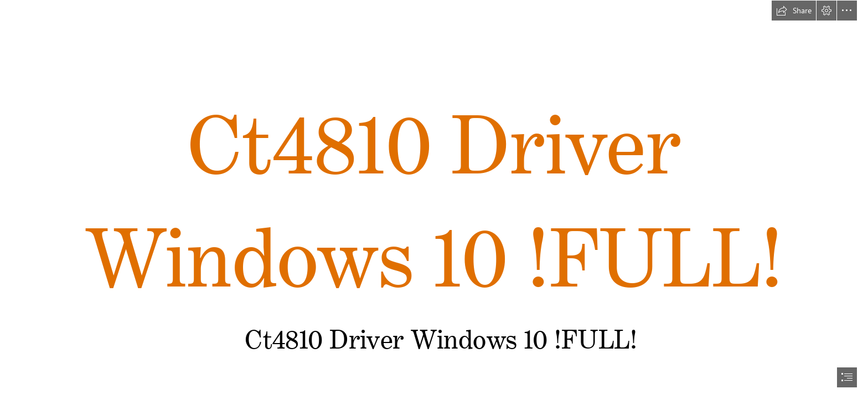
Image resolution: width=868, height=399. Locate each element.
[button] (794, 11)
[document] (434, 199)
